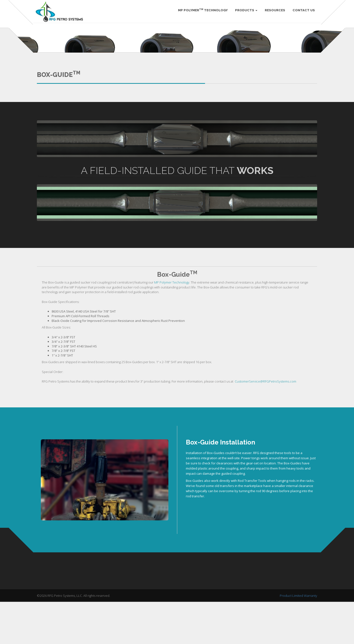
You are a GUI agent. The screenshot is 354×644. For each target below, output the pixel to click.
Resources (273, 12)
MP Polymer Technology (201, 12)
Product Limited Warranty (298, 641)
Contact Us (302, 12)
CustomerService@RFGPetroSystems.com (265, 427)
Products (245, 12)
